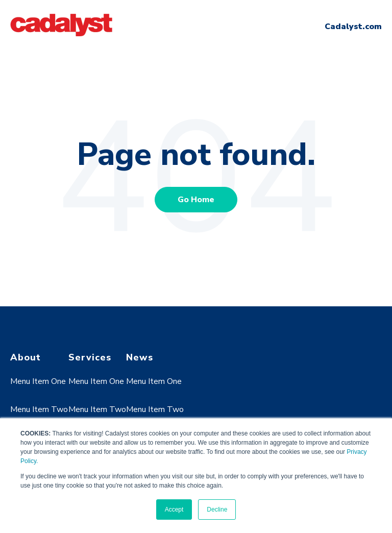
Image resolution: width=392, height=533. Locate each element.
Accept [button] (174, 510)
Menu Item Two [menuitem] (39, 409)
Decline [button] (217, 510)
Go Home (196, 200)
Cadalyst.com (353, 27)
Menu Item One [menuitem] (38, 381)
